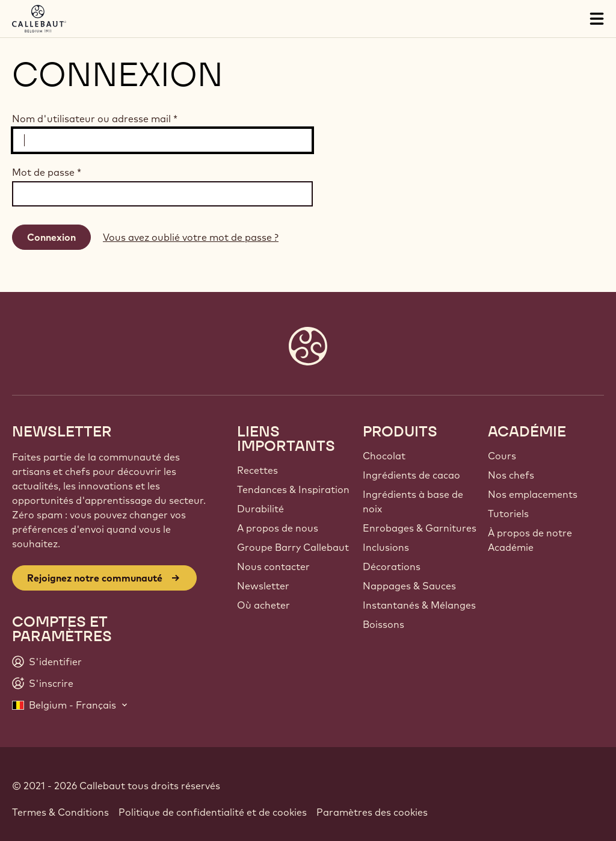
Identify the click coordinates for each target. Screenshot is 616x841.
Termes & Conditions (60, 812)
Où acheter (263, 605)
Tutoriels (508, 514)
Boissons (383, 624)
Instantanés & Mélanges (419, 605)
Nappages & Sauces (409, 586)
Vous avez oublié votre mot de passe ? (191, 237)
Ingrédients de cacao (411, 475)
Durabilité (260, 509)
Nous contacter (273, 566)
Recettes (257, 470)
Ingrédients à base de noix (413, 501)
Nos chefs (511, 475)
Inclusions (386, 547)
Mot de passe (47, 172)
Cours (502, 456)
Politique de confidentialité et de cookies (213, 812)
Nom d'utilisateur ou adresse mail (95, 119)
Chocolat (384, 456)
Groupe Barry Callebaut (293, 547)
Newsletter (263, 586)
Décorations (392, 566)
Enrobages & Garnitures (420, 528)
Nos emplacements (533, 494)
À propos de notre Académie (530, 540)
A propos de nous (278, 528)
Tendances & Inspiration (293, 489)
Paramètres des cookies (372, 812)
